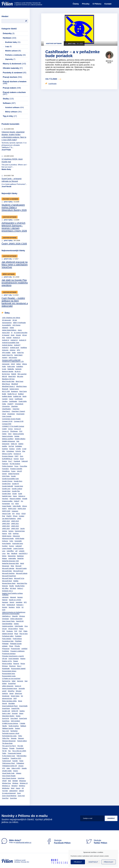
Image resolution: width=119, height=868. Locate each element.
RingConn (12, 666)
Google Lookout (17, 489)
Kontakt (108, 4)
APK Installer (6, 353)
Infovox (25, 506)
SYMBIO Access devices (10, 723)
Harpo (15, 496)
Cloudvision (11, 414)
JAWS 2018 (6, 521)
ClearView (16, 409)
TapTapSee (14, 731)
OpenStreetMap (7, 624)
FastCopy (5, 464)
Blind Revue (6, 384)
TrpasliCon (6, 758)
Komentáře (18, 541)
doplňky (5, 446)
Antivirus (13, 350)
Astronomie (6, 364)
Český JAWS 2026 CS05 (14, 244)
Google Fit (15, 484)
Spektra (22, 711)
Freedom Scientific (16, 469)
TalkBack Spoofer (8, 728)
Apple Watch (18, 355)
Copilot (4, 429)
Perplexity (10, 631)
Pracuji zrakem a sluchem (14, 93)
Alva (3, 338)
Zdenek (21, 791)
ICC (13, 504)
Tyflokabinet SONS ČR (9, 766)
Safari (14, 681)
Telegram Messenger (9, 741)
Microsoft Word (7, 581)
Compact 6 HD (19, 421)
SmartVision (6, 708)
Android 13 (14, 340)
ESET (17, 456)
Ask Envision (13, 358)
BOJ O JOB (6, 391)
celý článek (51, 79)
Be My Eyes (6, 374)
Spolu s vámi (6, 713)
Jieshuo (5, 531)
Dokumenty (6, 444)
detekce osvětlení (8, 439)
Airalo (13, 335)
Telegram (21, 738)
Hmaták (25, 499)
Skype (20, 701)
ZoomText (5, 798)
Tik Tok (4, 751)
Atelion (19, 364)
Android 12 (6, 340)
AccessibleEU (7, 325)
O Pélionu (97, 4)
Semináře (22, 688)
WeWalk (15, 781)
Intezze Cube (6, 514)
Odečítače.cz (6, 616)
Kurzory (12, 546)
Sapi (26, 681)
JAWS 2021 (15, 524)
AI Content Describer (21, 333)
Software (9, 103)
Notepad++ (20, 605)
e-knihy (18, 449)
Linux (4, 553)
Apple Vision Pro (7, 355)
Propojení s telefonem (17, 651)
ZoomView (13, 798)
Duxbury (12, 449)
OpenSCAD (20, 621)
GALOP (19, 471)
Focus (16, 466)
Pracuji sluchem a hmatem (15, 82)
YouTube (5, 791)
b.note (4, 369)
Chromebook (19, 404)
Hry (22, 501)
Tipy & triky (10, 116)
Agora (20, 330)
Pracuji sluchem (12, 77)
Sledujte (58, 842)
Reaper (16, 661)
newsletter (19, 602)
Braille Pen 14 (12, 394)
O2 (23, 607)
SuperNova (6, 721)
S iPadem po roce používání (11, 679)
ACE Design (16, 325)
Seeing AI (18, 686)
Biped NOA (12, 376)
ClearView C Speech (18, 411)
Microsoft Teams (7, 578)
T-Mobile (22, 723)
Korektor (5, 546)
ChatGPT (10, 404)
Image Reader (7, 506)
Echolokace (10, 451)
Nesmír (12, 602)
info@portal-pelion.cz (23, 842)
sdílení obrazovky (8, 686)
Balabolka (11, 369)
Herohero (5, 499)
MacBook (14, 553)
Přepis (11, 646)
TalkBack (23, 726)
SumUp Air (6, 718)
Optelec (16, 624)
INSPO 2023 (12, 509)
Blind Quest (19, 381)
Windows (15, 783)
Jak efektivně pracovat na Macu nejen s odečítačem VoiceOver (15, 265)
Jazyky (23, 529)
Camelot (5, 399)
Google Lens (6, 489)
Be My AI (18, 371)
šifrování (19, 691)
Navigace (5, 602)
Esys (22, 456)
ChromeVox (6, 406)
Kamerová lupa (20, 531)
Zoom (19, 793)
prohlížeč (24, 649)
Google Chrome (7, 481)
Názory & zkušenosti (14, 64)
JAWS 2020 (6, 524)
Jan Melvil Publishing (9, 519)
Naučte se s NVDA (15, 600)
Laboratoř (19, 546)
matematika (12, 558)
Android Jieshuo (7, 345)
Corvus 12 (5, 431)
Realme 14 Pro (7, 661)
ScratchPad (12, 684)
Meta (12, 566)
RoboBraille (6, 669)
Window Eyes (7, 783)
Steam (21, 713)
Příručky (86, 4)
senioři (4, 691)
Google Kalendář (8, 486)
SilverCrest (18, 693)
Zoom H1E (21, 796)
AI (12, 333)
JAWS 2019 (15, 521)
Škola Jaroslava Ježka (9, 701)
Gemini (4, 474)
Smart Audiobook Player (10, 706)
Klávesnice (16, 536)
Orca (26, 626)
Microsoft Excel (18, 571)
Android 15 (23, 340)
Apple (14, 353)
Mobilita (16, 581)
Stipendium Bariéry (8, 716)
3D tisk (15, 320)
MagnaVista (12, 556)
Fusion (13, 471)
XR (23, 788)
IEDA (17, 504)
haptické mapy (7, 496)
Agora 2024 (6, 333)
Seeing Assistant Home (10, 688)
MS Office (5, 588)
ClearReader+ (7, 409)
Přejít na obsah (2, 1)
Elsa (24, 451)
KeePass (16, 534)
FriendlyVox (6, 471)
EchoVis (18, 451)
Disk (18, 441)
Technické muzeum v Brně (11, 733)
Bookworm (15, 391)
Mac (8, 553)
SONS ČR (15, 711)
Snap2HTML (15, 708)
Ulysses (21, 766)
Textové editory (22, 741)
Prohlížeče (6, 651)
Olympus (22, 616)
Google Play (16, 491)
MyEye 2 (20, 588)
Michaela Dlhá (109, 62)
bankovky (18, 369)
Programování (15, 649)
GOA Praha (6, 476)
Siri (22, 696)
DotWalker (19, 446)
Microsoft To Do (19, 578)
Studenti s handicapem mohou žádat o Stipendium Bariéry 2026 (14, 207)
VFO (4, 768)
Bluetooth (5, 389)
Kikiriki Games (7, 536)
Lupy (8, 46)
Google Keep (19, 486)
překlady (5, 646)
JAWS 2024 (6, 529)
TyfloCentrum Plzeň (8, 763)
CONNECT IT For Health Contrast (13, 426)
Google (13, 476)
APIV (18, 350)
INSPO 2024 (22, 509)
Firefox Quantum (7, 466)
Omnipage (5, 619)
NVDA (18, 607)
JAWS (19, 519)
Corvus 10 (17, 429)
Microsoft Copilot (21, 568)
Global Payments (14, 474)
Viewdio (24, 768)
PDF (4, 631)
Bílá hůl (5, 376)
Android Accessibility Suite (11, 343)
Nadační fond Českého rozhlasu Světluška (12, 594)
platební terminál (7, 634)
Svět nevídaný (15, 721)
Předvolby (109, 862)
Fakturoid (25, 461)
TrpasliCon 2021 (16, 758)
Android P (17, 345)
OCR (4, 610)
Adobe (12, 328)
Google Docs (18, 481)
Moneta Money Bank (9, 583)
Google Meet (6, 491)
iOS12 (18, 514)
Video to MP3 (16, 768)
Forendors (5, 469)
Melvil (22, 563)
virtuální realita (7, 771)
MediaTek (20, 558)
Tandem (17, 728)
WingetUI (14, 786)
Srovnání (15, 713)
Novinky (5, 607)
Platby (25, 631)
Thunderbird (20, 748)
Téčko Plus (6, 738)
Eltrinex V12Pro (7, 454)
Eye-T (10, 461)
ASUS (13, 364)
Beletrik (14, 374)
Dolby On (14, 444)
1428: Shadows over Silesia (11, 318)
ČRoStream (14, 431)
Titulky (4, 753)
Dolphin (21, 444)
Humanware (6, 504)
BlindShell (15, 384)
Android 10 (16, 338)
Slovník (4, 703)
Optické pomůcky (8, 626)
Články (76, 4)
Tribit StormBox (21, 756)
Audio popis (11, 366)
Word (13, 788)
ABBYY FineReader (19, 323)
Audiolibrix (20, 366)
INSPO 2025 (6, 511)
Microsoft (18, 566)
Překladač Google (16, 644)
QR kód (5, 659)
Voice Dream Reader (9, 776)
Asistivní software (15, 107)
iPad (4, 516)
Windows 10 (24, 783)
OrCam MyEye (13, 629)
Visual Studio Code (8, 773)
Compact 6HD (7, 424)
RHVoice (5, 666)
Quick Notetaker (14, 659)
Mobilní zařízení (13, 51)
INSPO (4, 509)
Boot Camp (23, 391)
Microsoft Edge (7, 571)
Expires (5, 461)
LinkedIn (22, 551)
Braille (4, 394)
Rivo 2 (19, 666)
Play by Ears (24, 634)
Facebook (17, 461)
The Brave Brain (7, 743)
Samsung (20, 681)
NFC (25, 602)
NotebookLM (11, 605)
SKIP (15, 698)
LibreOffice (10, 551)
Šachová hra (6, 681)
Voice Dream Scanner (9, 778)
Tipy (9, 751)
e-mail (24, 449)
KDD (10, 534)
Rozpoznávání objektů (18, 669)
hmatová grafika (7, 501)
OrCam (4, 629)
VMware (19, 773)
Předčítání (18, 641)
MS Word (13, 588)
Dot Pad (11, 446)
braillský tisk (17, 396)
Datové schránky (7, 436)
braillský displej (7, 396)
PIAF (20, 631)
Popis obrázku (7, 639)
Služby (8, 99)
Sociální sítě (6, 711)
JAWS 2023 (15, 526)
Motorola (5, 586)
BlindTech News (22, 386)
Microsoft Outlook (22, 573)
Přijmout (78, 862)
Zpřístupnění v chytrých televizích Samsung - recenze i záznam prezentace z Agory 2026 (14, 227)
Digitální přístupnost (9, 441)
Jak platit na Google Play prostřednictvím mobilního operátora (15, 283)
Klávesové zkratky (8, 539)
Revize (23, 664)
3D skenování (7, 320)
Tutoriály (15, 761)
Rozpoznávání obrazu (9, 671)
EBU (4, 451)
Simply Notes (15, 696)
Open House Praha (8, 621)
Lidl (16, 551)
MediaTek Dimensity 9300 (10, 563)
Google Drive (6, 484)
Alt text (24, 335)
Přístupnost (6, 649)
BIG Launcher (22, 374)
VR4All (4, 781)
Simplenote (6, 696)
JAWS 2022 (6, 526)
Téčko (20, 736)
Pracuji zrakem (12, 88)
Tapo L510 (5, 731)
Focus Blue (23, 466)
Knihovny (5, 541)
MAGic (4, 556)
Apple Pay (20, 353)
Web (10, 781)
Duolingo (5, 449)
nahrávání (5, 597)
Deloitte (17, 436)
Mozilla (11, 586)
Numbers (12, 607)
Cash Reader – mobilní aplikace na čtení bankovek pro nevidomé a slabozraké (15, 302)
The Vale (20, 746)
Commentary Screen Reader (11, 419)
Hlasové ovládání (15, 499)
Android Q (5, 348)
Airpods (18, 335)
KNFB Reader (20, 539)
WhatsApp (23, 781)
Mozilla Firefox (20, 586)
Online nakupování (16, 619)
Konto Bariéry (7, 543)
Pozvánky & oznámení (15, 73)
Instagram (15, 511)
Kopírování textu (18, 543)
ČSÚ (21, 431)
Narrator (20, 597)
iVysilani (22, 516)
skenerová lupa (7, 698)
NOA (4, 605)
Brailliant (21, 394)
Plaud (16, 634)
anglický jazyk (15, 348)
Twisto (21, 761)
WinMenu (22, 786)
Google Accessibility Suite (10, 479)
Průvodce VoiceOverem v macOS (13, 656)
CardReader (19, 399)
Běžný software (13, 112)
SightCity (5, 693)
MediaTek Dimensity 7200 (10, 561)
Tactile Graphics (14, 726)
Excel (22, 459)
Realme (23, 659)
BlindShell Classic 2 (8, 386)
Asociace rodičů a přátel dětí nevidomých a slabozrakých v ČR (13, 361)
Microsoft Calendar (8, 568)
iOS (13, 514)
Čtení (10, 434)
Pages (21, 629)
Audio (4, 366)
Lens (4, 551)
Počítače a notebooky (15, 55)
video (8, 768)
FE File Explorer (15, 464)
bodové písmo (14, 389)
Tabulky (5, 726)
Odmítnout (93, 862)
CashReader (13, 401)
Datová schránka (18, 434)
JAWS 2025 (15, 529)
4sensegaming (7, 323)
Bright (24, 396)
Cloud (4, 414)
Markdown (20, 556)
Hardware (10, 38)
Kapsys (4, 534)
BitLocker (20, 376)
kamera (11, 531)
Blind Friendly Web (8, 381)
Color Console (7, 416)
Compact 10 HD (7, 421)
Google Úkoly (6, 494)
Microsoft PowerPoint (9, 576)
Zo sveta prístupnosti (9, 793)
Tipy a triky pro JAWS (19, 751)
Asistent (5, 358)
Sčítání (4, 684)
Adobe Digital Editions (9, 330)
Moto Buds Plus (22, 583)
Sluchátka (11, 703)
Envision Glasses (8, 456)
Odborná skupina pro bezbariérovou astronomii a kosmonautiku (14, 613)
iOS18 (23, 514)
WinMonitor (6, 788)
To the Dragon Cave (9, 756)
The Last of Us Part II (9, 746)
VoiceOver (21, 778)
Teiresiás (14, 738)
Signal (11, 693)
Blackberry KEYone (8, 379)
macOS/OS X (23, 553)
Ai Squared (6, 335)
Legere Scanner (18, 548)
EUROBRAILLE (7, 459)
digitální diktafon (20, 439)
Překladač (5, 644)
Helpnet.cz (22, 496)
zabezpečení (13, 791)
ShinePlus (11, 691)
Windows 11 (6, 786)
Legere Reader (7, 548)
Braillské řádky (13, 42)
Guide (20, 494)
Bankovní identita (8, 371)
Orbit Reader (19, 626)
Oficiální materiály (13, 68)
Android (9, 338)
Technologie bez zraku (9, 736)
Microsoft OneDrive (8, 573)
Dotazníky (9, 33)
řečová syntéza (7, 664)
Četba (4, 404)
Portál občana (17, 639)
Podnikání (18, 636)
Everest (16, 459)
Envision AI (17, 454)
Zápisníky (10, 59)
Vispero (15, 771)
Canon (11, 399)
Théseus (5, 748)
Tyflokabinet (20, 763)
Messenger (6, 566)
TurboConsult (6, 761)
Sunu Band (14, 718)
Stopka (18, 716)
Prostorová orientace (9, 654)
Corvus (10, 429)
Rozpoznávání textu (9, 674)
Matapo (5, 558)
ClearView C (6, 411)
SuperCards (23, 718)
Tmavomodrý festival (14, 753)
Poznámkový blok (8, 641)
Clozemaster (20, 414)
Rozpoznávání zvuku (9, 676)
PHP (16, 631)
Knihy (11, 541)
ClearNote (14, 406)
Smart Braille (23, 706)
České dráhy (23, 401)
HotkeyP (17, 501)
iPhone (15, 516)
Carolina (5, 401)
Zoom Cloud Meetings (9, 796)
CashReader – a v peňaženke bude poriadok (73, 54)
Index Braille (17, 506)
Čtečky (4, 434)
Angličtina (24, 348)
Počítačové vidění (8, 636)
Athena (24, 364)
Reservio (16, 664)
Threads (12, 748)
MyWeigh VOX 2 (7, 591)
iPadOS (9, 516)
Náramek (13, 597)
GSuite (15, 494)
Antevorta (5, 350)
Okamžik (15, 616)
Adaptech (5, 328)
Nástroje (5, 600)
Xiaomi (18, 788)
